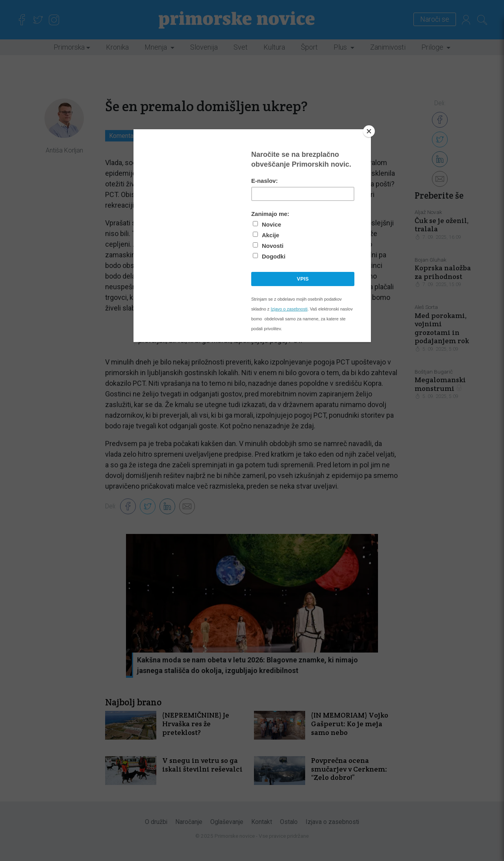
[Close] (369, 131)
